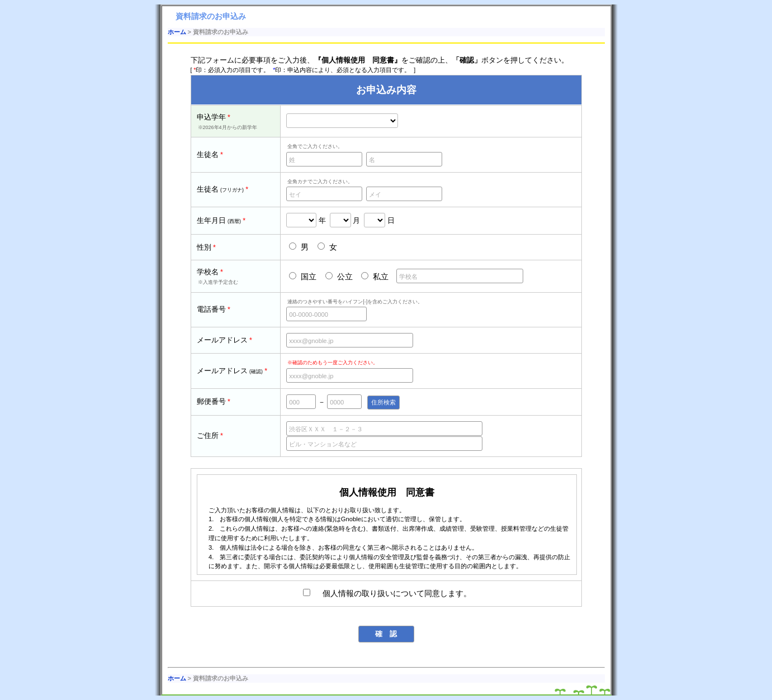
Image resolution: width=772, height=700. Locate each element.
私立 (375, 277)
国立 (303, 277)
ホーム (177, 32)
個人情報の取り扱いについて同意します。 (387, 593)
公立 (339, 277)
